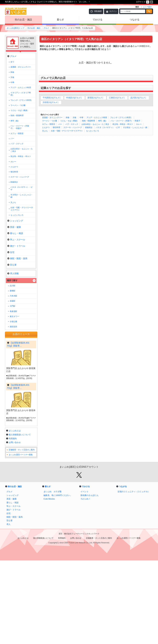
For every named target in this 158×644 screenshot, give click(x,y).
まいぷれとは (15, 514)
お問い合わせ (15, 526)
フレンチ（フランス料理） (121, 118)
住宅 (11, 252)
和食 (68, 118)
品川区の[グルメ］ (139, 98)
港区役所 (13, 327)
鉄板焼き (89, 127)
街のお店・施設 (23, 20)
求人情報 (13, 273)
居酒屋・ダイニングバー (52, 118)
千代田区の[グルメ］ (52, 98)
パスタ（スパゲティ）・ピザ (108, 127)
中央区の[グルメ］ (75, 98)
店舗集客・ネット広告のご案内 (22, 533)
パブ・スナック (72, 124)
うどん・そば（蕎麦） (69, 121)
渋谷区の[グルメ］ (51, 102)
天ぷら (45, 131)
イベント (85, 575)
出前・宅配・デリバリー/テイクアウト (67, 131)
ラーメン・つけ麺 (50, 121)
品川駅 (12, 286)
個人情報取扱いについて (20, 518)
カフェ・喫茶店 (49, 124)
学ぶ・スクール (16, 240)
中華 (81, 118)
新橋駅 (12, 291)
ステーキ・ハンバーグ (73, 127)
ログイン (113, 11)
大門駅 (12, 306)
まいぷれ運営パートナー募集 (21, 538)
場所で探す (12, 280)
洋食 (75, 118)
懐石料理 (56, 127)
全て (12, 62)
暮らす (60, 20)
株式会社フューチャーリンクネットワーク (82, 617)
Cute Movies (49, 582)
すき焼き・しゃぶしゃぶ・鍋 (135, 127)
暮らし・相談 (15, 233)
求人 (8, 608)
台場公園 (13, 322)
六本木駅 (13, 296)
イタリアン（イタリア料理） (21, 94)
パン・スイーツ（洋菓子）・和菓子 (125, 121)
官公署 (12, 265)
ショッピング (15, 221)
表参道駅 (13, 311)
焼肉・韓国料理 (88, 121)
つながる (135, 20)
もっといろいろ (93, 131)
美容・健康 (14, 227)
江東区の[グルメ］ (117, 98)
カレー (139, 124)
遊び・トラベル (16, 246)
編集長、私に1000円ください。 (58, 579)
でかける (98, 20)
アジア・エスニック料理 (97, 118)
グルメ (46, 28)
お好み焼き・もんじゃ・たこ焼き (95, 124)
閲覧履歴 (98, 11)
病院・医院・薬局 (17, 258)
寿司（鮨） (103, 121)
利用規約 (13, 522)
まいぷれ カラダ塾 (53, 575)
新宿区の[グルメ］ (96, 98)
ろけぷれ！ (86, 582)
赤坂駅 (12, 301)
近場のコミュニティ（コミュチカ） (134, 575)
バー (60, 124)
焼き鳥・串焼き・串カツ (123, 124)
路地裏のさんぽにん (90, 579)
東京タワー (14, 316)
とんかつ (46, 127)
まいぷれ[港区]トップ (16, 28)
